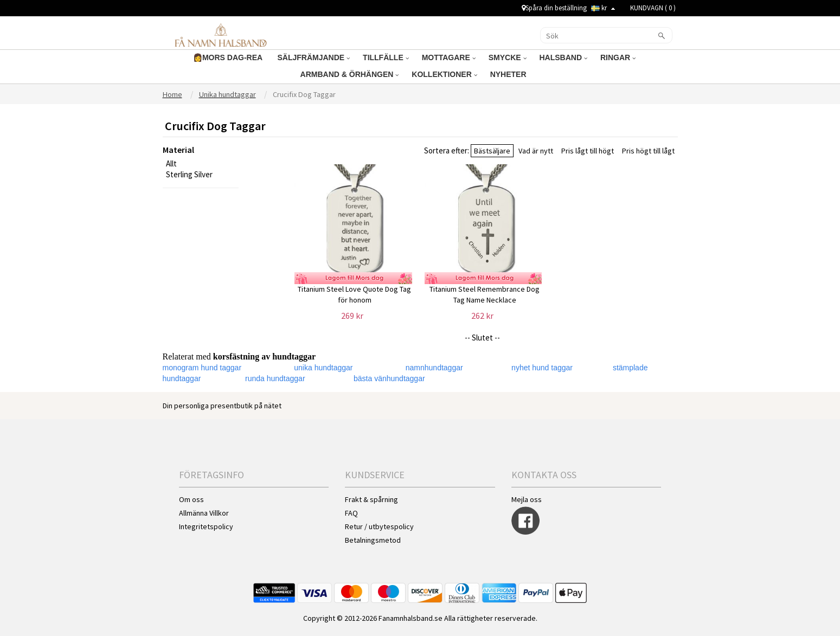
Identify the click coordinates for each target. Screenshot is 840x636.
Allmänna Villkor (204, 513)
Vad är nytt (536, 151)
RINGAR (618, 57)
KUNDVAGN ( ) (653, 8)
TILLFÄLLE (386, 57)
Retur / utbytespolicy (379, 526)
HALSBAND (563, 57)
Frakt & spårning (371, 499)
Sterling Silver (189, 174)
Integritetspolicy (206, 526)
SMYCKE (508, 57)
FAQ (351, 513)
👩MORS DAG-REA (229, 57)
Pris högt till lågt (648, 151)
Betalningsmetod (373, 540)
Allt (171, 163)
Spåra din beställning (554, 8)
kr (603, 8)
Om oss (191, 499)
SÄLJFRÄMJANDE (314, 57)
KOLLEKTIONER (444, 74)
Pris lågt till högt (588, 151)
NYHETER (509, 74)
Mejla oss (527, 499)
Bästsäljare (492, 151)
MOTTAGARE (449, 57)
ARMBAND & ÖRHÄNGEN (350, 74)
